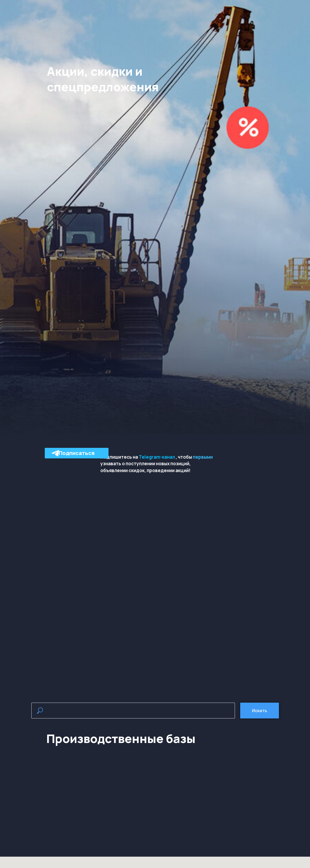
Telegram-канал (157, 457)
